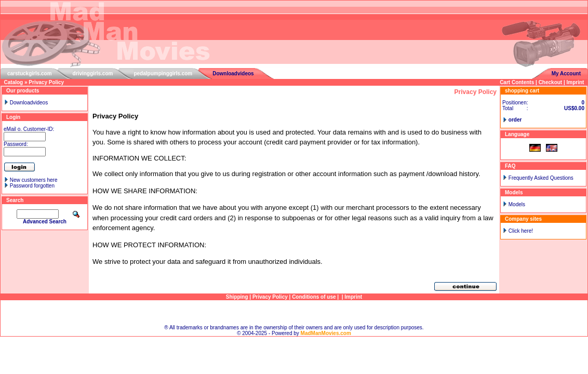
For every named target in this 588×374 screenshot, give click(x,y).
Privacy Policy (46, 82)
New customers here (34, 180)
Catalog (14, 82)
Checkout (551, 82)
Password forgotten (32, 186)
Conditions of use (314, 297)
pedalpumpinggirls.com (163, 74)
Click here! (521, 231)
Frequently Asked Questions (541, 178)
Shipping (237, 297)
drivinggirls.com (93, 74)
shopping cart (522, 91)
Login (13, 117)
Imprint (576, 82)
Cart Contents (517, 82)
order (515, 120)
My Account (566, 74)
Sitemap (294, 312)
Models (517, 204)
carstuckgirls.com (30, 74)
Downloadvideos (233, 74)
